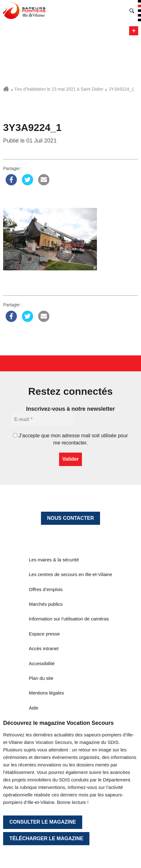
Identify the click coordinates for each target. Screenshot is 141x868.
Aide (33, 708)
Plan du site (41, 678)
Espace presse (44, 634)
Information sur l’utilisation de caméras (69, 619)
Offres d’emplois (46, 589)
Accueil (6, 89)
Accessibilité (42, 663)
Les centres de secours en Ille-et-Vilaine (70, 574)
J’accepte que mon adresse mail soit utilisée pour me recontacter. (70, 439)
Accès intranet (44, 648)
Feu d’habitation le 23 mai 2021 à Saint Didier (59, 89)
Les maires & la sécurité (54, 560)
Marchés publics (46, 604)
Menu (134, 31)
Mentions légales (46, 693)
